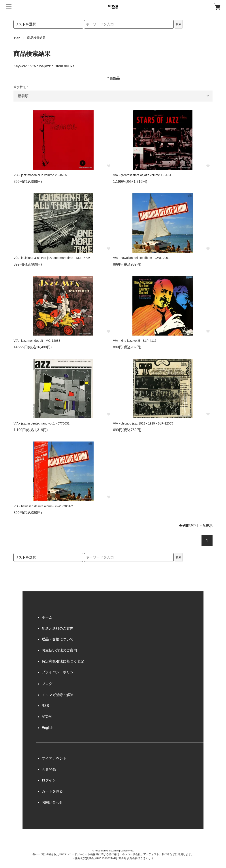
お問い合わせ (52, 802)
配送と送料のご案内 (58, 628)
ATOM (47, 717)
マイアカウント (54, 758)
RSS (45, 706)
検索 (179, 24)
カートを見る (52, 791)
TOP (17, 38)
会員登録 (49, 769)
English (47, 728)
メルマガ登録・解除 (58, 695)
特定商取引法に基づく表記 (63, 661)
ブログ (47, 684)
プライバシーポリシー (59, 672)
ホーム (47, 617)
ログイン (49, 780)
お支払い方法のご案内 (59, 650)
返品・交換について (58, 639)
